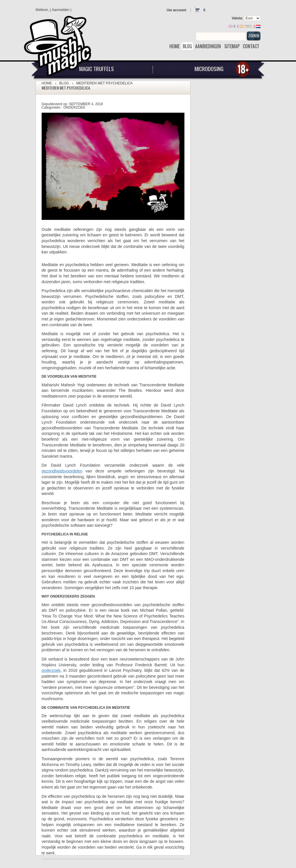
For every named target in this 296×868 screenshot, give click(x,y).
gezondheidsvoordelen (62, 471)
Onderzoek (74, 107)
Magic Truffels (97, 68)
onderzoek (51, 670)
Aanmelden (61, 10)
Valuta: (237, 18)
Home (47, 83)
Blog (64, 83)
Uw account (176, 10)
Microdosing (209, 68)
